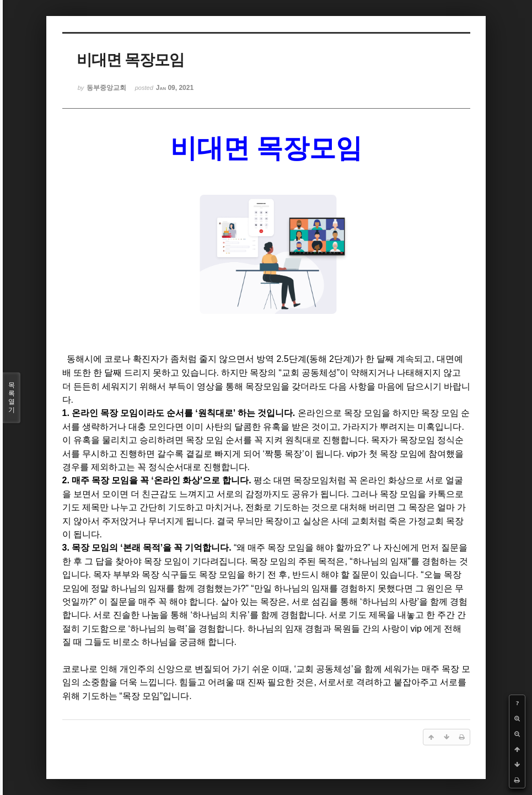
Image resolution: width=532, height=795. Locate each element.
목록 (12, 398)
